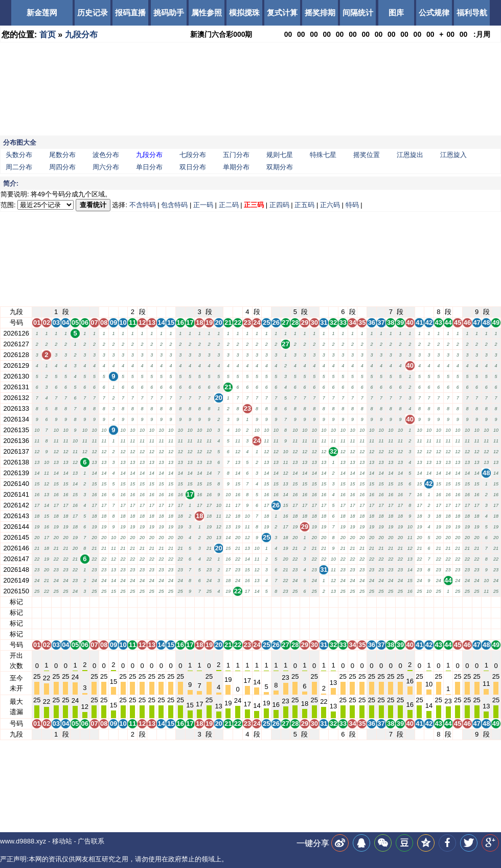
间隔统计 (358, 13)
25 (266, 602)
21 (228, 602)
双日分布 (193, 167)
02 (47, 602)
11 (132, 602)
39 (400, 602)
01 (37, 602)
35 (362, 602)
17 (190, 602)
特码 (352, 205)
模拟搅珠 (244, 13)
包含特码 (174, 205)
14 (161, 602)
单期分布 (236, 167)
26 (276, 602)
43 (439, 602)
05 (75, 602)
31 (324, 602)
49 (496, 602)
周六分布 (106, 167)
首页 (48, 35)
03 (56, 602)
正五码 (304, 205)
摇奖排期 (320, 13)
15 (171, 602)
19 (209, 602)
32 (333, 602)
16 (180, 602)
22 (238, 602)
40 (409, 602)
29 (305, 602)
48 (486, 602)
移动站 (62, 841)
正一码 (203, 205)
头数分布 (19, 155)
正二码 (229, 205)
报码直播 (130, 13)
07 (94, 602)
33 (343, 602)
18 (199, 602)
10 (123, 602)
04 (65, 602)
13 (151, 602)
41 (419, 602)
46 (467, 602)
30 (314, 602)
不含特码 (143, 205)
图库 (396, 13)
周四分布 (62, 167)
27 (285, 602)
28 (295, 602)
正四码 (279, 205)
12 (142, 602)
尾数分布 (62, 155)
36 (372, 602)
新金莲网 (42, 13)
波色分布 (106, 155)
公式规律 (434, 13)
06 (85, 602)
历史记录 (93, 13)
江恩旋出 (410, 155)
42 (429, 602)
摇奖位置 (367, 155)
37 (381, 602)
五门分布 (236, 155)
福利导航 (472, 13)
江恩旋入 (453, 155)
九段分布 (81, 35)
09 (113, 602)
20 (218, 602)
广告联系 (91, 841)
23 (247, 602)
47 (476, 602)
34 (352, 602)
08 (104, 602)
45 (458, 602)
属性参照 (207, 13)
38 (391, 602)
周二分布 (19, 167)
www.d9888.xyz (23, 841)
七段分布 (193, 155)
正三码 (254, 205)
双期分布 (280, 167)
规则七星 (280, 155)
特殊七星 (323, 155)
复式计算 (282, 13)
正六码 (330, 205)
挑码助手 (169, 13)
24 (257, 602)
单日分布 (149, 167)
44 (448, 602)
